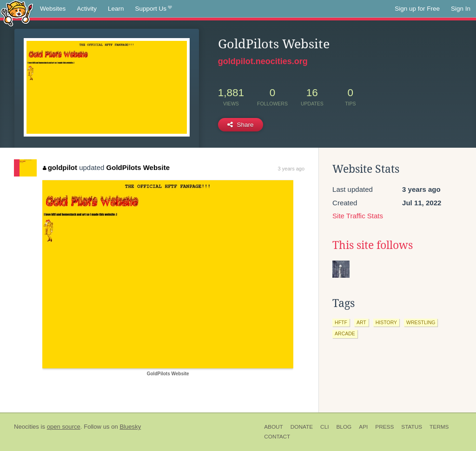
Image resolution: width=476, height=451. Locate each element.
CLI (324, 427)
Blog (344, 427)
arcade (345, 333)
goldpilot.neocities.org (263, 61)
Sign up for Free (417, 9)
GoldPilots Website (138, 167)
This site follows (373, 245)
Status (412, 427)
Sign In (461, 9)
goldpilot (60, 167)
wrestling (421, 322)
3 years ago (291, 169)
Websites (53, 9)
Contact (277, 437)
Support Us (154, 9)
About (274, 427)
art (361, 322)
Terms (439, 427)
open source (64, 427)
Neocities (26, 427)
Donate (302, 427)
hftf (341, 322)
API (363, 427)
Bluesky (130, 427)
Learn (116, 9)
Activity (87, 9)
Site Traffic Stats (358, 216)
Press (384, 427)
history (386, 322)
